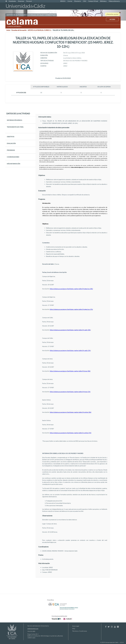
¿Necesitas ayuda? (112, 14)
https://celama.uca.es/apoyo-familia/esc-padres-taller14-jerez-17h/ (70, 392)
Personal (29, 1)
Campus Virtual (93, 1)
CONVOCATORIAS (14, 26)
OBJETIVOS (11, 137)
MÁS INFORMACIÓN (14, 164)
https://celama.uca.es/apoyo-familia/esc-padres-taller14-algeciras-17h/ (71, 309)
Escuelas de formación (20, 30)
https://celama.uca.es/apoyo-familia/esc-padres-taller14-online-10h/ (71, 412)
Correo (70, 1)
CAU (85, 1)
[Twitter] (109, 627)
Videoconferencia (114, 1)
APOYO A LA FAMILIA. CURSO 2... (40, 30)
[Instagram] (112, 627)
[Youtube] (115, 627)
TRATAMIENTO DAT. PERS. (15, 127)
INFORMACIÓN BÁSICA (15, 120)
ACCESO (112, 19)
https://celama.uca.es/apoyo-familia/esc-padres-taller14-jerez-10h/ (70, 371)
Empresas (21, 1)
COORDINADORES (13, 157)
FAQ (74, 629)
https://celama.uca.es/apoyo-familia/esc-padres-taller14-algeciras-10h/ (71, 289)
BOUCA (63, 1)
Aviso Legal (76, 626)
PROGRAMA (11, 150)
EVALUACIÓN (11, 143)
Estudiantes (12, 1)
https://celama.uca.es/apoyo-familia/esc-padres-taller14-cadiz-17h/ (70, 350)
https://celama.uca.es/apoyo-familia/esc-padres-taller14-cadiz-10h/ (70, 330)
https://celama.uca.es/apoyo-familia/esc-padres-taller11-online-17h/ (71, 433)
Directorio (78, 1)
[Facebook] (106, 627)
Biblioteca (103, 1)
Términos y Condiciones (80, 631)
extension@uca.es (33, 629)
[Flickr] (118, 627)
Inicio (9, 30)
